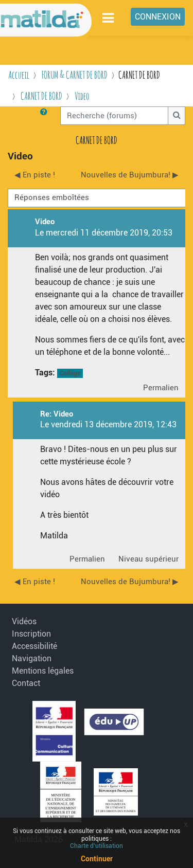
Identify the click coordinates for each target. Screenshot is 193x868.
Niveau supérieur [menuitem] (148, 559)
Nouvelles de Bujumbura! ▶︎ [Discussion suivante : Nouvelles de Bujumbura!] (130, 175)
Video (82, 96)
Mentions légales (37, 671)
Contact (26, 683)
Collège (70, 373)
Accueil (19, 75)
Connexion (158, 17)
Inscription (31, 634)
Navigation (32, 658)
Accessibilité (34, 646)
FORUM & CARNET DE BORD (75, 75)
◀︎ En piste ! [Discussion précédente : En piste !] (35, 175)
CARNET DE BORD (41, 96)
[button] (46, 116)
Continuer (97, 859)
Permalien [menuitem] (161, 388)
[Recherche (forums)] (114, 116)
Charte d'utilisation (97, 846)
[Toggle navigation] (109, 18)
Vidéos (24, 621)
